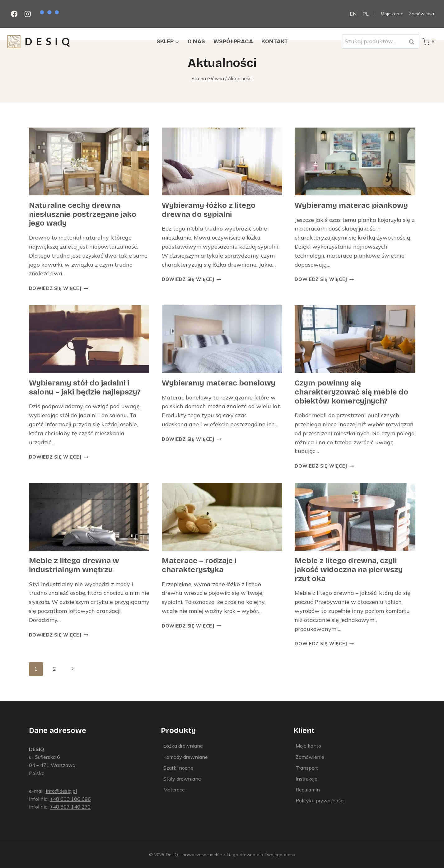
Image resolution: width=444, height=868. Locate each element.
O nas (196, 41)
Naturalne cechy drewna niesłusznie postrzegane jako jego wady (83, 214)
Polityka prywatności (320, 800)
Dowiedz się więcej (59, 288)
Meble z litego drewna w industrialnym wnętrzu (74, 565)
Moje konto (392, 14)
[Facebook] (14, 14)
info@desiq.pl (61, 791)
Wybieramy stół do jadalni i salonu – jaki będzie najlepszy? (85, 387)
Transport (307, 768)
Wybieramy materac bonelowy (219, 383)
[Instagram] (28, 14)
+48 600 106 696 (70, 799)
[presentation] (89, 161)
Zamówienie (310, 757)
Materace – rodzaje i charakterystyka (199, 565)
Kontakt (275, 41)
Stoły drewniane (182, 779)
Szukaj (414, 42)
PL (366, 14)
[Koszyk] (430, 42)
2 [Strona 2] (54, 669)
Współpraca (233, 41)
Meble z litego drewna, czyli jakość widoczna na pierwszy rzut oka (349, 570)
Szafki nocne (178, 768)
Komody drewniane (186, 757)
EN (353, 14)
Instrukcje (306, 779)
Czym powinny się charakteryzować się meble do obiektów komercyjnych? (351, 392)
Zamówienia (421, 14)
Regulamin (308, 790)
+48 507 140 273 (70, 807)
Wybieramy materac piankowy (351, 205)
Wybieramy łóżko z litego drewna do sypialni (209, 210)
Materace (174, 790)
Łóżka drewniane (183, 746)
